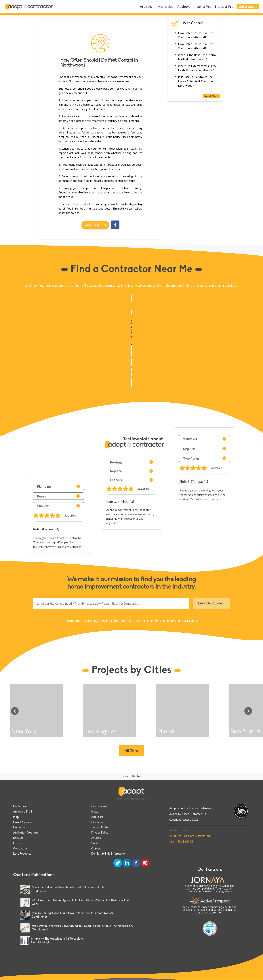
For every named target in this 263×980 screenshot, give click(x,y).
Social (95, 843)
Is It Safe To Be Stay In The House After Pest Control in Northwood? (195, 81)
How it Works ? (23, 822)
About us (97, 817)
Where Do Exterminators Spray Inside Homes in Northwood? (197, 68)
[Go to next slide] (248, 711)
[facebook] (115, 225)
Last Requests (22, 854)
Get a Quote (248, 6)
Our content (99, 806)
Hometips (166, 6)
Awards (96, 838)
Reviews (184, 6)
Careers (96, 849)
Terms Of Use (100, 828)
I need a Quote (95, 225)
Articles (146, 6)
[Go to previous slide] (15, 711)
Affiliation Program (25, 833)
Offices (18, 843)
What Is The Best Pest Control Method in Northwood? (197, 57)
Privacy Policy (100, 833)
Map (16, 817)
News (95, 812)
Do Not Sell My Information (109, 854)
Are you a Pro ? (23, 812)
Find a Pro (19, 806)
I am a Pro (203, 6)
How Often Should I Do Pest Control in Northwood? (196, 35)
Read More (211, 96)
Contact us (20, 849)
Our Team (98, 822)
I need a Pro (224, 6)
